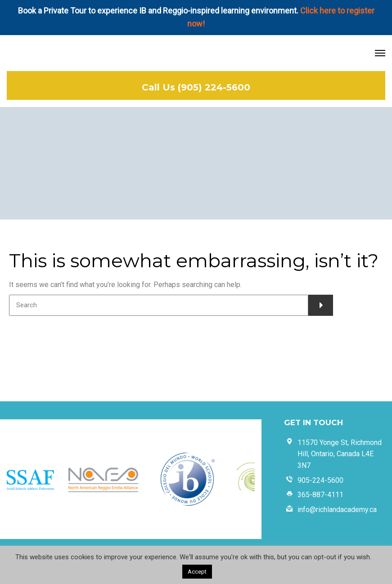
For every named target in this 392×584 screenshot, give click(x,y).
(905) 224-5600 (214, 87)
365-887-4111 (320, 495)
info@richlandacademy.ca (337, 510)
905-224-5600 (320, 480)
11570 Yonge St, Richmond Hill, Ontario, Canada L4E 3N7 (340, 454)
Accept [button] (197, 572)
